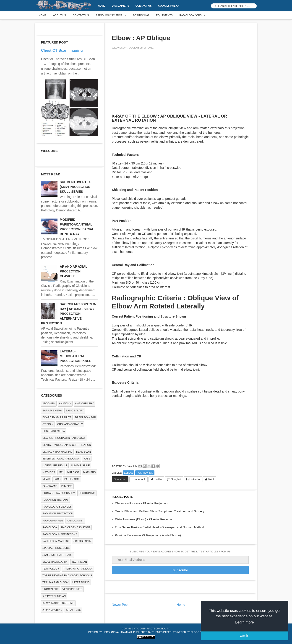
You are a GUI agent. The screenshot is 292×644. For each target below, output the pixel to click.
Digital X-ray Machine (57, 452)
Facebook (140, 479)
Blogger (197, 632)
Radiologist (75, 521)
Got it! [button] (245, 636)
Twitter (158, 479)
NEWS (46, 479)
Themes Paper (162, 632)
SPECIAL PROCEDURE (56, 548)
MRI (61, 472)
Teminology (51, 569)
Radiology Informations (60, 534)
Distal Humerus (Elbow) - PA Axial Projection (144, 519)
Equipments (164, 15)
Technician (79, 562)
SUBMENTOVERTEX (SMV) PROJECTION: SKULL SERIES (76, 187)
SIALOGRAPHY (82, 541)
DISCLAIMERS (120, 6)
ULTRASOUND (81, 582)
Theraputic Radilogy (78, 569)
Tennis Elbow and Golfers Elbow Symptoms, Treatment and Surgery (160, 511)
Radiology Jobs (191, 15)
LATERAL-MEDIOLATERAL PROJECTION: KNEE (76, 356)
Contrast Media (54, 431)
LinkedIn (195, 479)
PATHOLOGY (72, 479)
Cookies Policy (169, 6)
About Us (60, 15)
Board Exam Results (57, 417)
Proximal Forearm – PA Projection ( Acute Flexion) (148, 535)
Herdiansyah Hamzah (117, 632)
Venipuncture (72, 589)
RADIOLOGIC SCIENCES (57, 507)
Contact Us (144, 6)
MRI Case (73, 472)
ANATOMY (65, 403)
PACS (57, 479)
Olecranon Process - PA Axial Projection (141, 503)
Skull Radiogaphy (55, 562)
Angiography (84, 403)
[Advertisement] (146, 85)
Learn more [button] (245, 622)
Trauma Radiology (55, 582)
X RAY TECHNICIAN (54, 596)
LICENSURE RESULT (55, 465)
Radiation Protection (58, 513)
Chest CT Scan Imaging (62, 50)
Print (211, 479)
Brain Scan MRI (85, 417)
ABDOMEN (49, 403)
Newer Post (120, 605)
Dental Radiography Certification (67, 445)
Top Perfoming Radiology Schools (67, 575)
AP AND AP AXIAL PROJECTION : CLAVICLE (74, 271)
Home (102, 6)
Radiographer (53, 521)
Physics (67, 486)
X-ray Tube (73, 610)
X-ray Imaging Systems (58, 603)
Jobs (87, 459)
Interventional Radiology (61, 459)
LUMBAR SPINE (81, 465)
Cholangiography (70, 424)
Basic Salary (75, 411)
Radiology (50, 527)
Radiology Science (109, 15)
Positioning (141, 15)
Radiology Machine (56, 541)
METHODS (49, 472)
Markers (89, 472)
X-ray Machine (52, 610)
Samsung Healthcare (57, 555)
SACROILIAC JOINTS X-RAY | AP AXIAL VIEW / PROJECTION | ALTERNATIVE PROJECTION (69, 314)
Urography (51, 589)
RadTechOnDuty (158, 629)
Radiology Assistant (76, 527)
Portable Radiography (59, 493)
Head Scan (83, 452)
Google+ (176, 479)
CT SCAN (48, 424)
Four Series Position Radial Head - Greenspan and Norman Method (159, 527)
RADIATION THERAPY (55, 500)
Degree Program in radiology (64, 438)
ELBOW (129, 473)
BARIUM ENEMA (52, 411)
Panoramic (50, 486)
